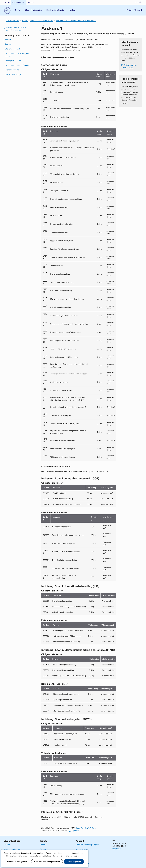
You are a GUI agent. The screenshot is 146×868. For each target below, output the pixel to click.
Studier (25, 20)
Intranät (31, 2)
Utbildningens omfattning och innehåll (17, 55)
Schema (43, 845)
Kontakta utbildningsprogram (87, 845)
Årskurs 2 (9, 44)
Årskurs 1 (9, 40)
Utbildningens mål (12, 49)
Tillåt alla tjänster (74, 862)
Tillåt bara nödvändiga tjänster (47, 862)
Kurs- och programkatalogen (42, 20)
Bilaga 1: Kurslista (12, 70)
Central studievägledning (86, 828)
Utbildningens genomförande (17, 65)
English (139, 10)
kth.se (7, 2)
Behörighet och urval (13, 61)
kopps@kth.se (73, 831)
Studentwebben (19, 2)
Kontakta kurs (81, 849)
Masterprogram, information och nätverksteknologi (18, 29)
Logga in (138, 2)
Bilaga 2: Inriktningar (13, 74)
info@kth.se (117, 849)
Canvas (43, 849)
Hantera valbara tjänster (17, 862)
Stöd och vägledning (12, 849)
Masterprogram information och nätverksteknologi (76, 20)
